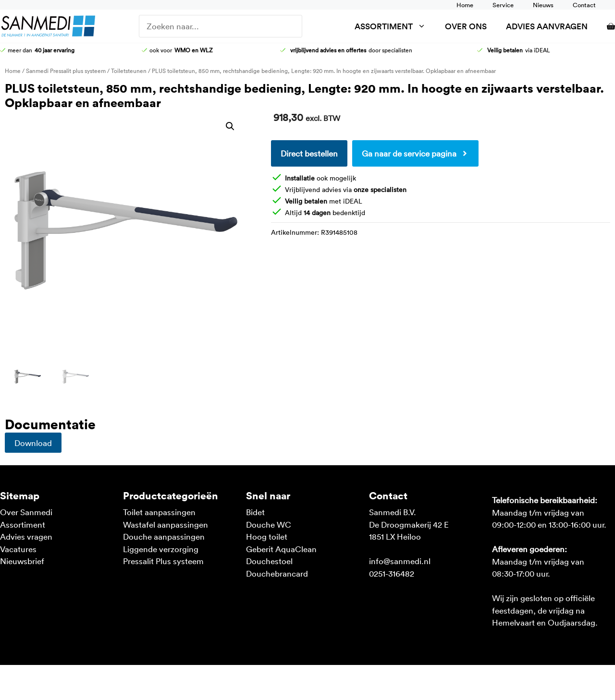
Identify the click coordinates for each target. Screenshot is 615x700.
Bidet (255, 512)
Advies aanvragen (547, 26)
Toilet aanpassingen (159, 512)
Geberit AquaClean (281, 549)
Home (465, 5)
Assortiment (395, 26)
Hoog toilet (267, 536)
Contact (584, 5)
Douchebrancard (277, 573)
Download (33, 443)
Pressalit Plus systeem (163, 561)
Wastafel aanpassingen (166, 524)
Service (503, 5)
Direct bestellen (309, 153)
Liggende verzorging (161, 549)
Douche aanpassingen (164, 536)
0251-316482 (392, 573)
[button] (230, 126)
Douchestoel (269, 561)
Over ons (466, 26)
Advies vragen (26, 536)
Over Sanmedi (26, 512)
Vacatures (18, 549)
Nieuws (543, 5)
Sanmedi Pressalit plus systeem (66, 71)
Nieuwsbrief (22, 561)
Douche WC (269, 524)
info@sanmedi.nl (400, 561)
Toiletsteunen (129, 71)
